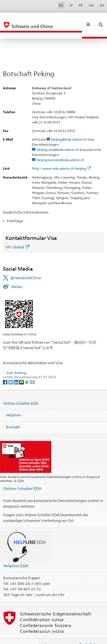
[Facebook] (6, 369)
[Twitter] (11, 369)
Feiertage (15, 208)
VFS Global (17, 235)
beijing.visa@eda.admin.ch (58, 137)
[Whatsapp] (27, 369)
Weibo (17, 274)
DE (61, 5)
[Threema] (22, 369)
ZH (102, 5)
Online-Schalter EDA (21, 391)
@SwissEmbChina (26, 266)
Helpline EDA (16, 553)
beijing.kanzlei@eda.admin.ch (60, 148)
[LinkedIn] (16, 369)
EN (91, 5)
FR (81, 5)
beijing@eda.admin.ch (69, 127)
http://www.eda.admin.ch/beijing (61, 156)
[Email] (32, 369)
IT (71, 5)
